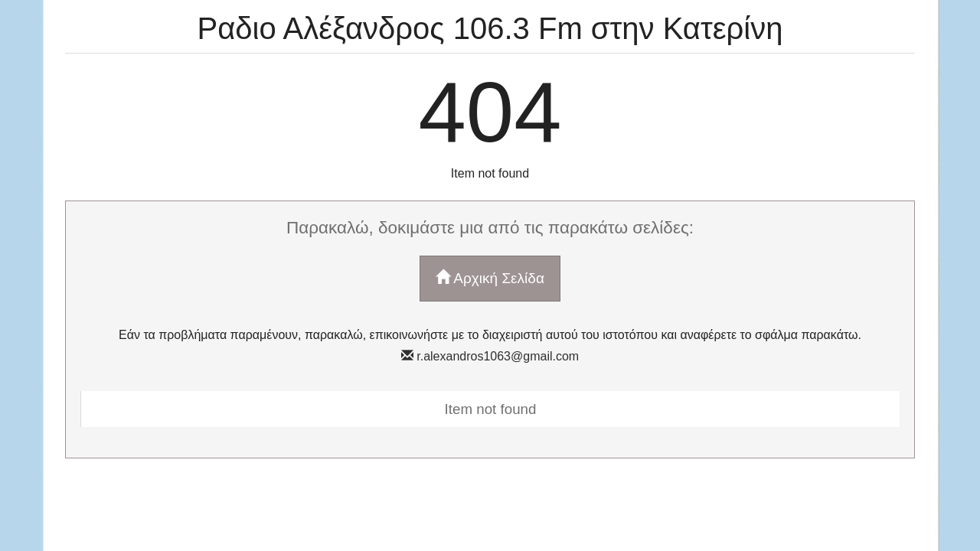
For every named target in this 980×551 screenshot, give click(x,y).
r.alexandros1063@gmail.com (490, 356)
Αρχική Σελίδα (490, 278)
